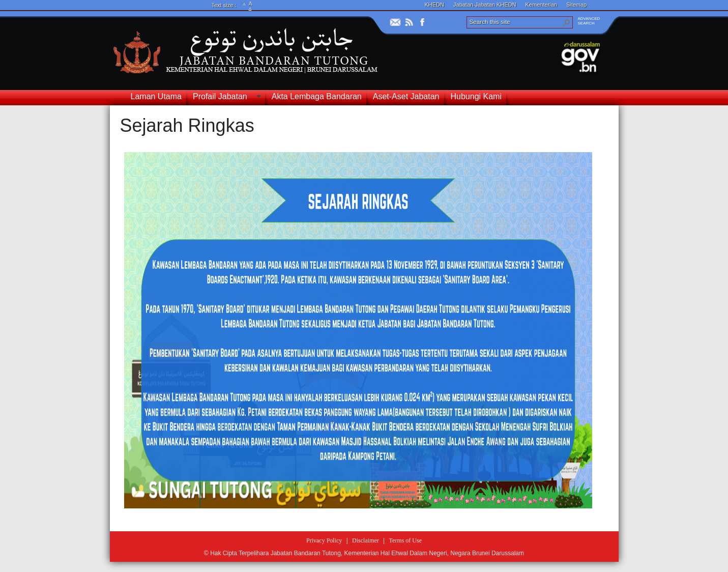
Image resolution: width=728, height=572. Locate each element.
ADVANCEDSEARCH (589, 21)
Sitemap (576, 5)
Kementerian (541, 5)
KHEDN (435, 5)
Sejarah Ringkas (187, 125)
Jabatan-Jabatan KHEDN (485, 5)
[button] (567, 22)
